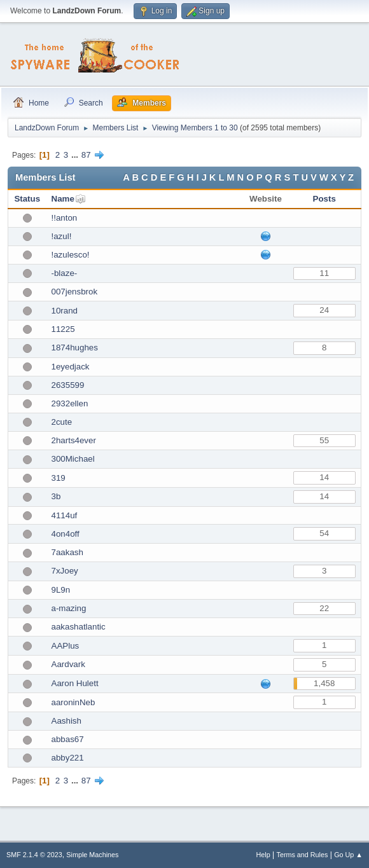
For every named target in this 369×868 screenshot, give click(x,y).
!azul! (62, 236)
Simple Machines (92, 855)
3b (56, 496)
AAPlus (66, 646)
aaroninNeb (73, 702)
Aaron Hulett (75, 683)
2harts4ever (74, 440)
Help (263, 855)
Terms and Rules (303, 855)
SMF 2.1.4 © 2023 (34, 855)
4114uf (65, 515)
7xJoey (65, 571)
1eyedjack (71, 367)
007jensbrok (75, 292)
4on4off (66, 534)
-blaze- (65, 273)
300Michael (73, 459)
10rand (65, 311)
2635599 (68, 385)
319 (59, 478)
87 (86, 155)
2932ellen (70, 403)
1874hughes (75, 348)
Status (27, 199)
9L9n (61, 590)
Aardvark (68, 664)
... (76, 155)
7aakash (67, 552)
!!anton (65, 218)
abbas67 (68, 739)
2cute (62, 422)
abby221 (68, 758)
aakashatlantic (79, 627)
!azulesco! (71, 255)
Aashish (66, 721)
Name (63, 199)
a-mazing (69, 608)
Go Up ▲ (348, 855)
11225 (63, 329)
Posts (324, 199)
